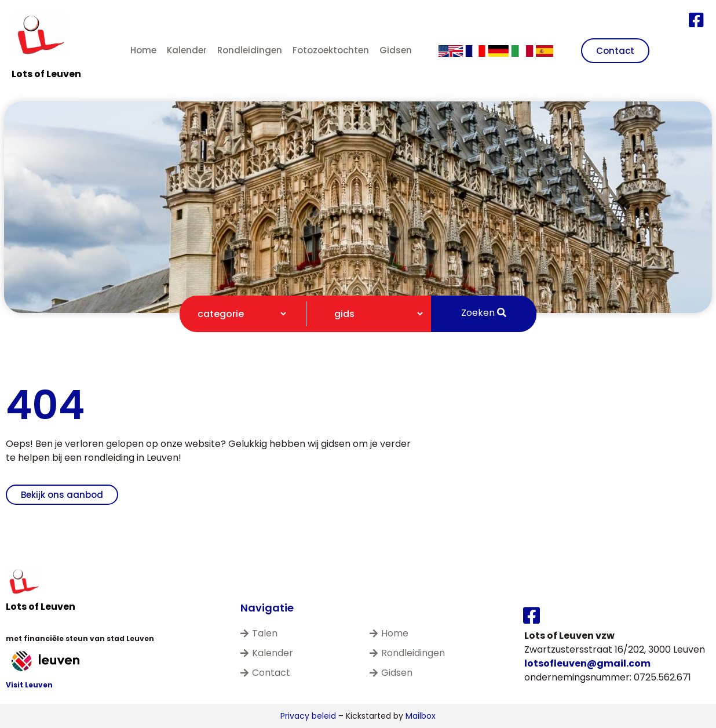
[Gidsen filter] (374, 314)
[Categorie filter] (237, 314)
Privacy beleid (308, 716)
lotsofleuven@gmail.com (587, 663)
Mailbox (421, 716)
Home (143, 50)
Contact (265, 673)
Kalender (187, 50)
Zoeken (484, 313)
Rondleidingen (250, 50)
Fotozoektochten (331, 50)
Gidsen (396, 50)
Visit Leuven (29, 685)
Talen (259, 633)
